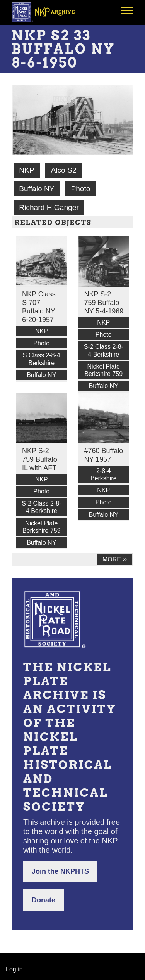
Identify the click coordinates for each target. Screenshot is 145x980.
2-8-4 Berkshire (104, 474)
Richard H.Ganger (49, 207)
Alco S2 (63, 170)
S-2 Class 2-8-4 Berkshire (104, 350)
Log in (14, 969)
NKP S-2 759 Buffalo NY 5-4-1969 (104, 303)
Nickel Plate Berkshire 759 (103, 370)
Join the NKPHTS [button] (60, 871)
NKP (26, 170)
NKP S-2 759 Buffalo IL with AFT (40, 459)
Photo (80, 189)
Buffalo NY (37, 189)
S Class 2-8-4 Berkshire (42, 359)
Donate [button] (43, 900)
